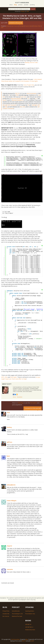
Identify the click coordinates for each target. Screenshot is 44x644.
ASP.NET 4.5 (28, 624)
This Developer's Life (17, 614)
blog (15, 5)
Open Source (14, 26)
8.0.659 (32, 641)
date (28, 11)
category (23, 11)
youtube (26, 5)
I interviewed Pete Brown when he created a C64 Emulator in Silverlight (21, 80)
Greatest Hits (6, 614)
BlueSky (21, 403)
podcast (20, 5)
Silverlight (21, 26)
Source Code (28, 26)
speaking (32, 5)
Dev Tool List (6, 616)
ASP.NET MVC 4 (29, 627)
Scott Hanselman (22, 3)
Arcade (8, 26)
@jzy (27, 639)
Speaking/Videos (30, 611)
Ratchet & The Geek (17, 616)
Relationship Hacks (30, 630)
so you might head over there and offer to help (21, 378)
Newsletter (20, 397)
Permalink (33, 403)
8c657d (24, 641)
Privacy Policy (6, 611)
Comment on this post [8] (16, 23)
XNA (6, 377)
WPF (2, 28)
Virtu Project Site (29, 85)
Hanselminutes (16, 611)
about (11, 5)
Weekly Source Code (31, 62)
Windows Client (37, 26)
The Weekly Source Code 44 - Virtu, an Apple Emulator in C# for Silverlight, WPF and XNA (22, 17)
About (14, 397)
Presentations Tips (30, 614)
